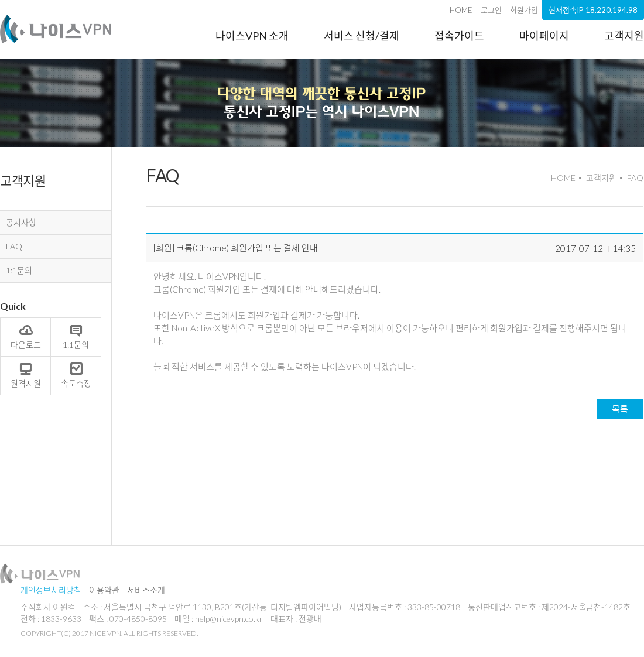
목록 (620, 409)
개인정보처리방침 (51, 590)
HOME (461, 10)
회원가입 (524, 10)
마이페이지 (544, 36)
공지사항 (21, 222)
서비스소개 (146, 590)
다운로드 (26, 336)
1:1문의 (19, 270)
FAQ (14, 246)
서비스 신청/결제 (362, 36)
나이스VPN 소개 (252, 36)
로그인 (491, 10)
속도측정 (76, 375)
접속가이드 (459, 36)
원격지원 (26, 375)
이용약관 (104, 590)
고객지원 (624, 36)
